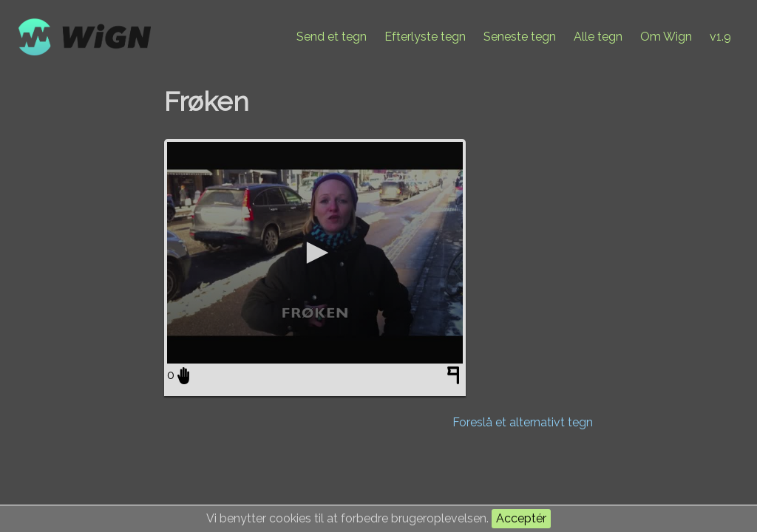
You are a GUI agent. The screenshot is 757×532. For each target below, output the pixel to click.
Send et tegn (332, 37)
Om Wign (666, 37)
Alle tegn (598, 37)
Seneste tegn (520, 37)
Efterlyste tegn (425, 37)
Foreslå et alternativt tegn (523, 422)
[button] (315, 253)
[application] (315, 253)
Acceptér (521, 518)
